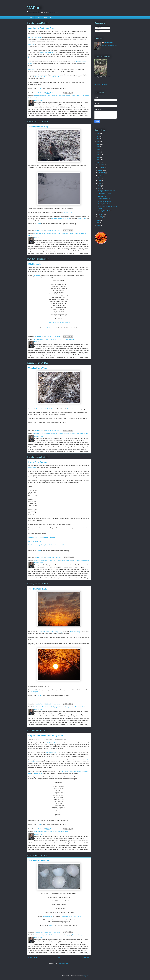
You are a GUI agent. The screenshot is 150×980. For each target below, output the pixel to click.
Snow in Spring (68, 212)
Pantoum (45, 560)
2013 (98, 163)
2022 (98, 139)
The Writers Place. (34, 58)
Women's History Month (67, 339)
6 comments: (56, 431)
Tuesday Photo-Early (38, 589)
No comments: (57, 557)
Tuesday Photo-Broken (39, 860)
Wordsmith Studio (82, 433)
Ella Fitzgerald (35, 264)
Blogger (85, 976)
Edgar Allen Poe (38, 832)
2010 (98, 225)
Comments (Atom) (63, 963)
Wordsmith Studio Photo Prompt (61, 218)
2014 (98, 160)
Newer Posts (33, 958)
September (102, 173)
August (100, 175)
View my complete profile (110, 45)
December (102, 165)
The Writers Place (63, 832)
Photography (55, 433)
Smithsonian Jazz (34, 98)
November (102, 167)
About (38, 18)
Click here (31, 45)
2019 (98, 147)
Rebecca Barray (72, 409)
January (101, 217)
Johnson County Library (46, 52)
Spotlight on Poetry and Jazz (41, 28)
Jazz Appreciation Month (58, 96)
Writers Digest (85, 560)
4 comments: (56, 230)
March (100, 188)
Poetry (57, 339)
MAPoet (34, 8)
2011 (98, 223)
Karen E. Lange (38, 773)
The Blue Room (57, 77)
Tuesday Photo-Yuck (38, 368)
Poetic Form (52, 560)
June (100, 181)
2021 (98, 141)
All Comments (101, 31)
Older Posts (85, 958)
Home (31, 18)
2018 (98, 149)
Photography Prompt (67, 233)
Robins (76, 233)
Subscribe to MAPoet (101, 84)
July (100, 178)
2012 (98, 220)
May (100, 183)
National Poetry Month (35, 37)
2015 (98, 157)
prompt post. (34, 692)
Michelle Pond (71, 96)
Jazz (44, 339)
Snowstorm (82, 233)
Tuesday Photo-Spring (38, 127)
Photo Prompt (59, 935)
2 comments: (56, 93)
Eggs (43, 935)
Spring (30, 235)
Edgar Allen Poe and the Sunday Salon (46, 736)
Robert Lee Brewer (67, 560)
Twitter (39, 88)
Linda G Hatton (82, 218)
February (101, 214)
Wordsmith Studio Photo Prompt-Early (50, 632)
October (101, 170)
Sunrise (72, 707)
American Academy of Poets (42, 96)
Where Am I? (48, 18)
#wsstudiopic (37, 233)
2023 (98, 136)
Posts (98, 28)
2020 (98, 144)
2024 (98, 134)
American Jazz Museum (42, 77)
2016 (98, 155)
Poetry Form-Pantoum (38, 462)
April (100, 186)
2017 (98, 152)
